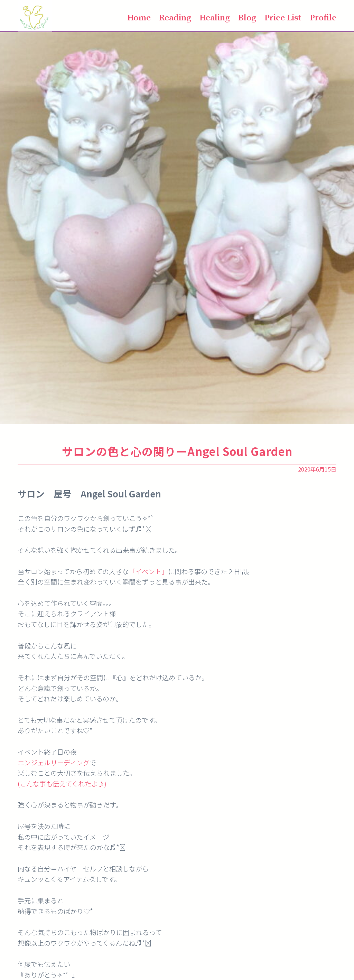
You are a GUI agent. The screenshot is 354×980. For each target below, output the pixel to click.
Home (139, 17)
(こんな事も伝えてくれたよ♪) (62, 784)
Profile (323, 17)
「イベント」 (148, 571)
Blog (247, 17)
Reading (175, 17)
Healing (215, 17)
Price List (283, 17)
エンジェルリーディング (54, 763)
